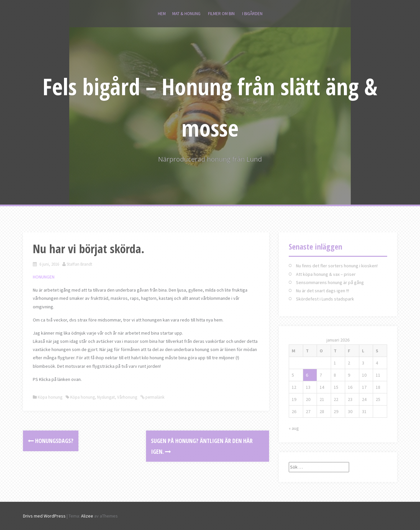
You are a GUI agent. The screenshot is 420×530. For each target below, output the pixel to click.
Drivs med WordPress (44, 516)
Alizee (87, 516)
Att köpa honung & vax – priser (326, 274)
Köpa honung (50, 397)
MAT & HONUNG (186, 14)
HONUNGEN (44, 277)
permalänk (154, 397)
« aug (294, 428)
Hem (162, 14)
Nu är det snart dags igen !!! (323, 291)
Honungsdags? (51, 441)
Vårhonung (127, 397)
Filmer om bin (221, 14)
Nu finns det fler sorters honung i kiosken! (337, 266)
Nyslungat (106, 397)
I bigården (252, 14)
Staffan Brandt (79, 264)
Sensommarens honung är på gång (330, 282)
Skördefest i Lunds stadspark (325, 299)
